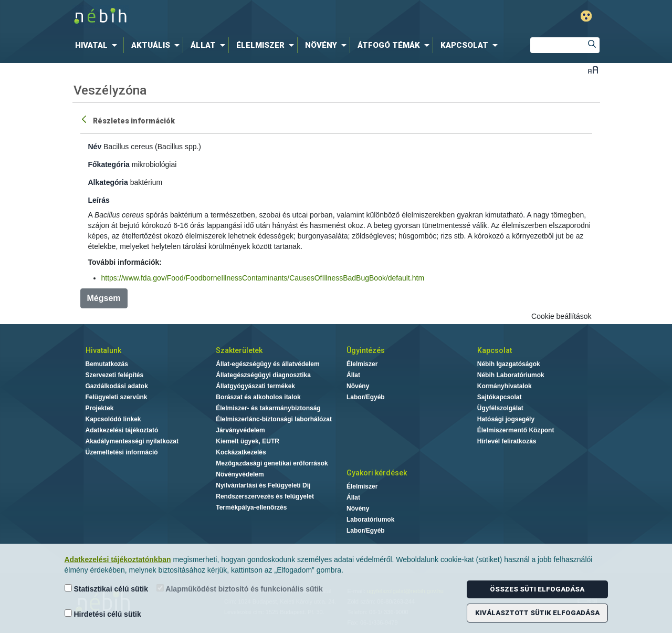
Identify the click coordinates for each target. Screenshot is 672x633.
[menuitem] (98, 45)
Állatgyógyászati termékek (255, 386)
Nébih (224, 17)
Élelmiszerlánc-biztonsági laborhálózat (274, 419)
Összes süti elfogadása (537, 589)
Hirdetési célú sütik (103, 614)
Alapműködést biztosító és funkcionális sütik (240, 589)
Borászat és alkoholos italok (258, 397)
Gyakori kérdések (377, 473)
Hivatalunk (103, 350)
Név (95, 147)
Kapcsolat (495, 350)
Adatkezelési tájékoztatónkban (118, 559)
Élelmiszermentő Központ (516, 430)
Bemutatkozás (107, 364)
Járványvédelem (240, 430)
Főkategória (109, 164)
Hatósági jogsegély (506, 419)
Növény (358, 386)
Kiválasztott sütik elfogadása (537, 613)
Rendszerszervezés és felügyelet (265, 496)
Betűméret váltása (593, 70)
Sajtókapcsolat (500, 397)
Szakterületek (239, 350)
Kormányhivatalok (505, 386)
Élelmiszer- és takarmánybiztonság (268, 408)
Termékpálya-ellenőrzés (251, 507)
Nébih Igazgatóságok (509, 364)
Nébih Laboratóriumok (511, 375)
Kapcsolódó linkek (113, 419)
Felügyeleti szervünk (117, 397)
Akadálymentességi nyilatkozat (132, 441)
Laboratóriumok (370, 520)
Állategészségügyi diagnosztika (263, 375)
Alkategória (108, 182)
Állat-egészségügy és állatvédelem (267, 364)
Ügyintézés (366, 350)
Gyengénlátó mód (586, 16)
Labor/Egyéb (366, 397)
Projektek (100, 408)
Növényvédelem (240, 474)
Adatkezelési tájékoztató (122, 430)
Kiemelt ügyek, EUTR (248, 441)
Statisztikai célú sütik (107, 589)
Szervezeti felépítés (115, 375)
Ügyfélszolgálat (500, 408)
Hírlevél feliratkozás (507, 441)
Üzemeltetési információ (122, 452)
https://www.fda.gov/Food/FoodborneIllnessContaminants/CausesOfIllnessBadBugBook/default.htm (263, 278)
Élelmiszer (362, 364)
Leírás (99, 200)
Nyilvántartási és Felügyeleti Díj (263, 485)
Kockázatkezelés (241, 452)
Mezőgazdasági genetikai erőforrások (272, 463)
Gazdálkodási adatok (117, 386)
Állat (353, 375)
